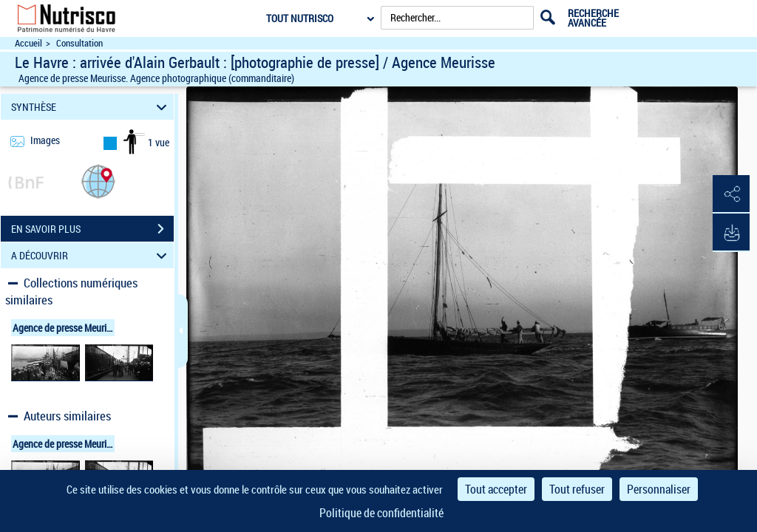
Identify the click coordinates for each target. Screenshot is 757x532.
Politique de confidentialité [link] (381, 513)
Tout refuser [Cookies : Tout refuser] (577, 489)
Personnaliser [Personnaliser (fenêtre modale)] (659, 489)
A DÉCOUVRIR (91, 255)
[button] (98, 181)
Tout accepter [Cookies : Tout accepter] (496, 489)
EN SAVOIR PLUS (92, 229)
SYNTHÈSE (91, 107)
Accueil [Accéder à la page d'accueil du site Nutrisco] (28, 43)
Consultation (79, 43)
